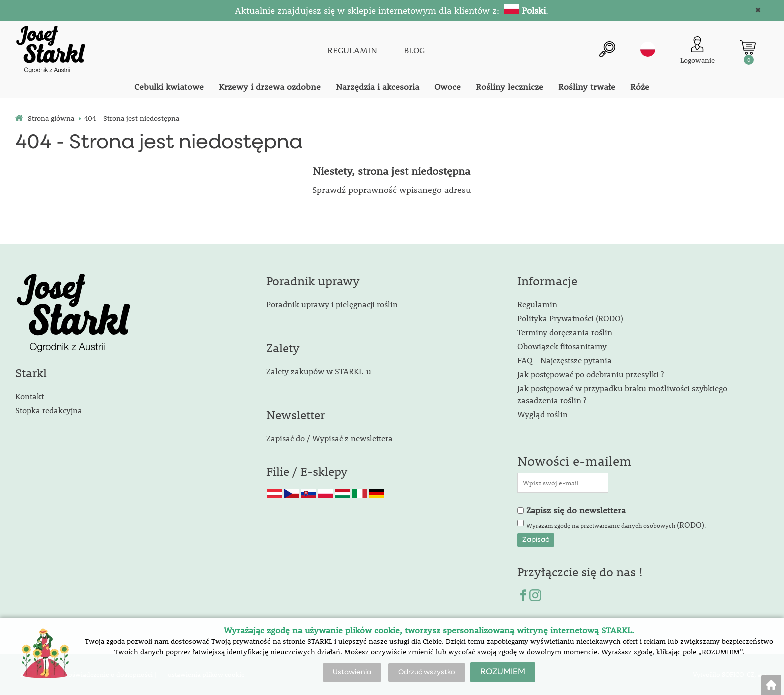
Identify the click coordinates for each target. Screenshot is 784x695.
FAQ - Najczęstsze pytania (565, 360)
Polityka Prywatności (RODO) (570, 318)
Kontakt (30, 396)
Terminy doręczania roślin (565, 332)
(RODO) (691, 525)
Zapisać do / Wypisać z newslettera (330, 438)
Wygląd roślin (543, 414)
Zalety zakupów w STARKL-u (319, 371)
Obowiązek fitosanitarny (562, 346)
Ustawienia (352, 672)
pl (648, 49)
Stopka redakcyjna (49, 410)
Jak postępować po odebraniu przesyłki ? (591, 374)
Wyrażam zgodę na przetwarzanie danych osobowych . (616, 525)
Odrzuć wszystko (427, 672)
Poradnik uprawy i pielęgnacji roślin (332, 304)
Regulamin (537, 304)
